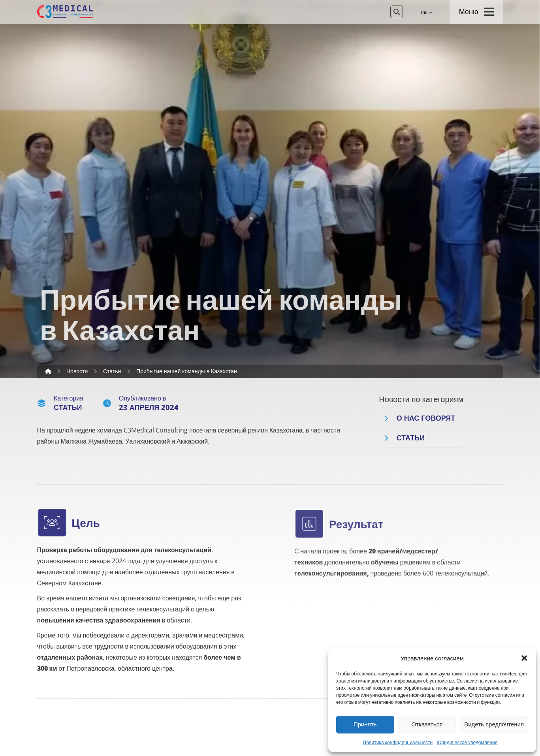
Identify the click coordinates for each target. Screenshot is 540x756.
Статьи (112, 371)
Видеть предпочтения (494, 724)
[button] (524, 658)
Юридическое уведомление (467, 743)
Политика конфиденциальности (398, 743)
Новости (77, 371)
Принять (365, 724)
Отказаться (427, 724)
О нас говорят (426, 418)
